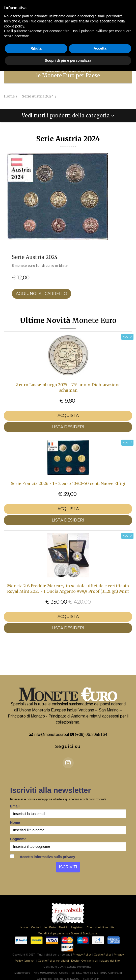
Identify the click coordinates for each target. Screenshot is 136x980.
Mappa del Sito (110, 961)
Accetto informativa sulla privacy (43, 857)
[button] (68, 116)
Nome (15, 823)
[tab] (68, 73)
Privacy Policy (82, 955)
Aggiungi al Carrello (42, 294)
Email (15, 806)
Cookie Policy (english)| (53, 961)
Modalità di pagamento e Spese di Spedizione (67, 933)
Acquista (68, 416)
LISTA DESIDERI (68, 427)
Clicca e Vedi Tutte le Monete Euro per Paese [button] (68, 73)
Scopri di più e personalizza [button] (68, 60)
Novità (63, 927)
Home (24, 927)
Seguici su (68, 747)
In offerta (50, 927)
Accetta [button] (100, 48)
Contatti (36, 927)
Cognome (18, 839)
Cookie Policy (103, 955)
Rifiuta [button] (36, 48)
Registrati (77, 927)
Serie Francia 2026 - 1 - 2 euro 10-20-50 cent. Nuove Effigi (68, 483)
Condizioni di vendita (101, 927)
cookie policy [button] (14, 26)
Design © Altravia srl (85, 961)
